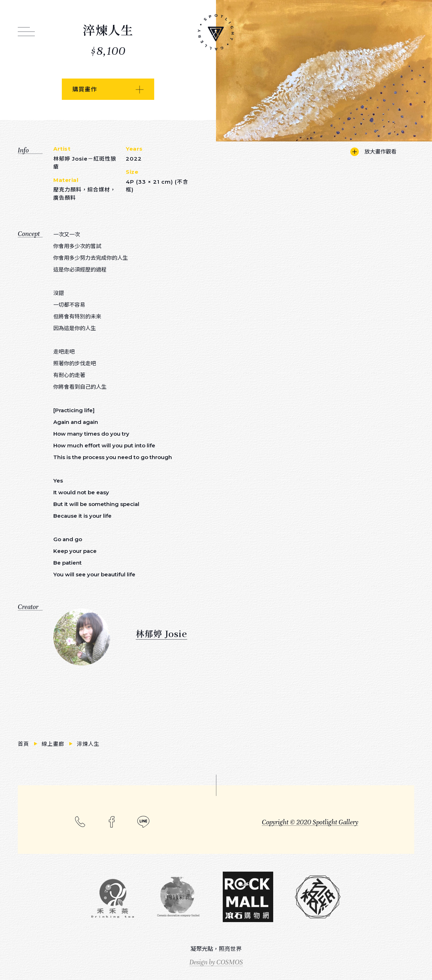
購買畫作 (85, 89)
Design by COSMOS (216, 962)
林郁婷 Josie (161, 633)
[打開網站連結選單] (26, 28)
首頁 (25, 744)
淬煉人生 (88, 744)
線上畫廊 (54, 744)
